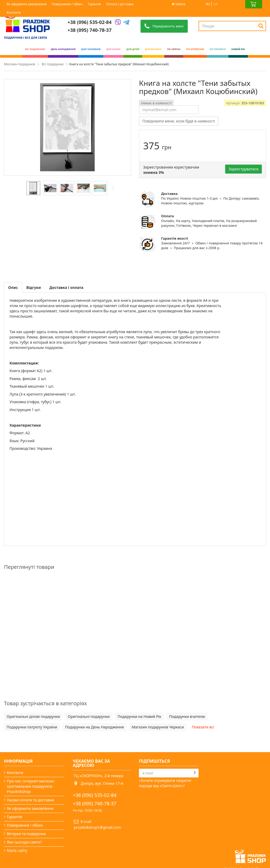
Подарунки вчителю (187, 716)
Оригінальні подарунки (89, 716)
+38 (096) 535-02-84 (90, 22)
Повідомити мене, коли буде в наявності (179, 121)
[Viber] (118, 23)
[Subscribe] (195, 773)
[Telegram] (126, 23)
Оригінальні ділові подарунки (33, 716)
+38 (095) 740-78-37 (95, 803)
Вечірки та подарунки (26, 834)
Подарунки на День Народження (95, 727)
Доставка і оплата (66, 287)
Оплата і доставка (120, 4)
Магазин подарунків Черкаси (158, 727)
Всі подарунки (52, 64)
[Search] (261, 26)
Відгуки (34, 287)
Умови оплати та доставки (30, 800)
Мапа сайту (17, 850)
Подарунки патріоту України (32, 727)
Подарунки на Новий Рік (139, 716)
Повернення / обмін (67, 4)
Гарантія (94, 4)
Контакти (14, 13)
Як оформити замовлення (26, 4)
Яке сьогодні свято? (24, 842)
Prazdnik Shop (252, 851)
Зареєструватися (244, 169)
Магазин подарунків (20, 64)
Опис (13, 287)
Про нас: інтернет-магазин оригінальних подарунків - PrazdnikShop (31, 786)
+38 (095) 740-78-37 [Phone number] (90, 30)
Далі (113, 188)
